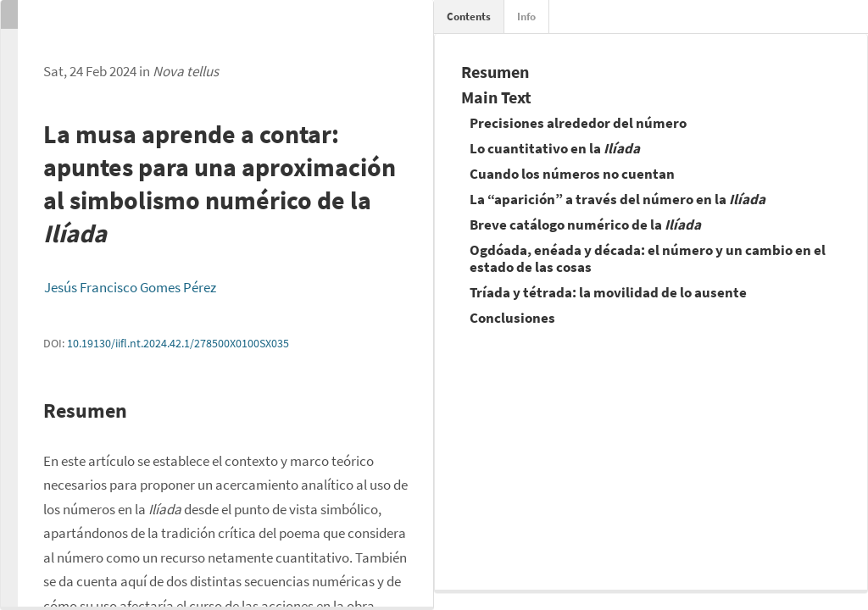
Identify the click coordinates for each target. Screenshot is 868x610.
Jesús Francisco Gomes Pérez (130, 287)
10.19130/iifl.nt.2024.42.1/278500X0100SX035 (178, 343)
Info (526, 17)
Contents (469, 17)
